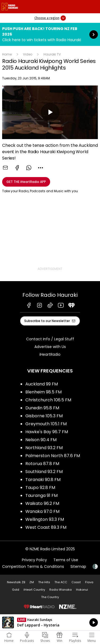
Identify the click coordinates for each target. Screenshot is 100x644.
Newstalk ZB (16, 582)
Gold (16, 590)
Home (7, 54)
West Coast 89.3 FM (46, 527)
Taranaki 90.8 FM (43, 480)
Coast (76, 582)
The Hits (44, 582)
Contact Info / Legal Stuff (50, 339)
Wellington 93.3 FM (45, 519)
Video (28, 54)
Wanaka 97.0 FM (42, 511)
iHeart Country (34, 590)
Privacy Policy (34, 560)
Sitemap (78, 566)
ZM (32, 582)
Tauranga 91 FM (41, 495)
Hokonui (82, 590)
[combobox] (41, 168)
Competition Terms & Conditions (33, 566)
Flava (89, 582)
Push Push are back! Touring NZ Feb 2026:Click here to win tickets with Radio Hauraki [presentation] (50, 34)
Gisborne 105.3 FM (44, 416)
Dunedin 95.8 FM (42, 408)
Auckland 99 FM (42, 384)
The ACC (61, 582)
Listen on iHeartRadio (50, 622)
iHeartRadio (50, 354)
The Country (50, 597)
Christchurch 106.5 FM (48, 400)
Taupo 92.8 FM (40, 488)
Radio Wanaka (61, 590)
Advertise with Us (50, 347)
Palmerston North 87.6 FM (53, 456)
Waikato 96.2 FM (42, 503)
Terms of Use (66, 560)
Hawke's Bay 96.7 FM (47, 432)
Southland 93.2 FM (44, 472)
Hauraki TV (52, 54)
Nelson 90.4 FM (41, 440)
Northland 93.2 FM (44, 448)
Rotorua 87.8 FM (42, 464)
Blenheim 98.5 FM (43, 392)
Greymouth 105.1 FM (46, 424)
